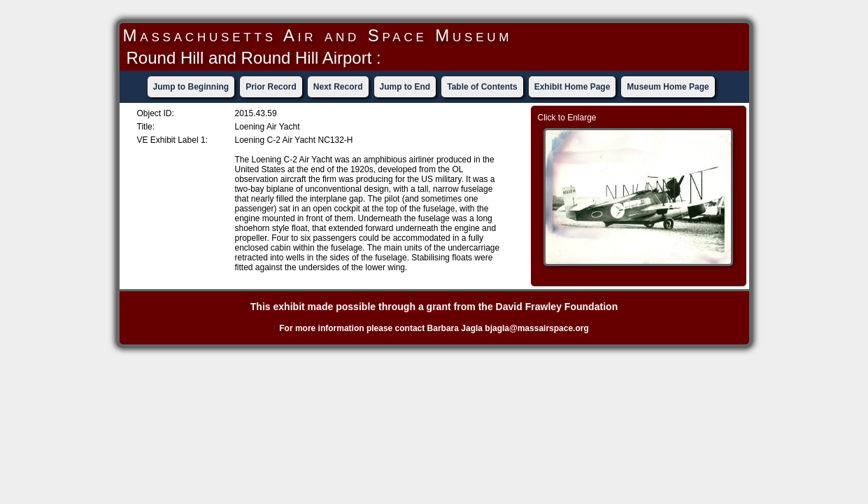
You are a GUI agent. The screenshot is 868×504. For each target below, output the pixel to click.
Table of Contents (482, 87)
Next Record (338, 87)
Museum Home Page (668, 87)
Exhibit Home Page (572, 87)
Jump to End (405, 87)
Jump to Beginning (191, 87)
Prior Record (271, 87)
